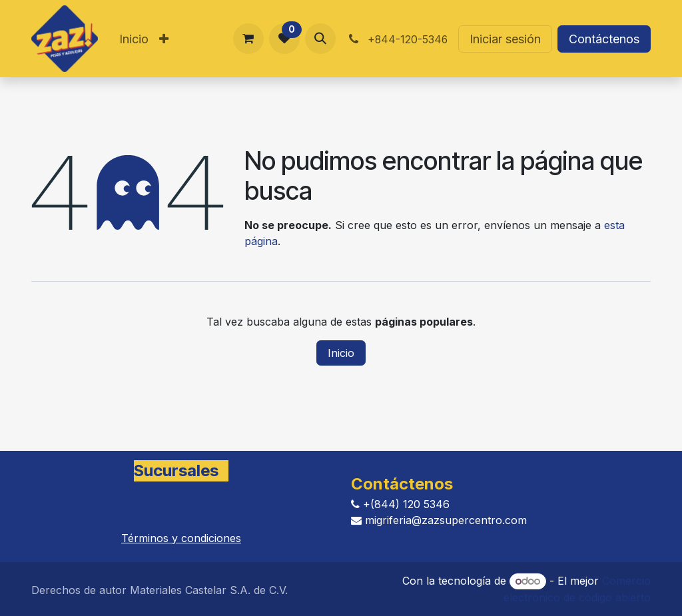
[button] (320, 39)
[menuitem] (134, 39)
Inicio (341, 353)
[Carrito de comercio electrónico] (248, 39)
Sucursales (176, 470)
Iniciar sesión (505, 39)
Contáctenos (604, 39)
